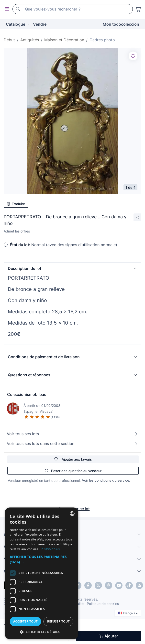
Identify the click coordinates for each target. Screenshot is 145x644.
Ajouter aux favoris (73, 459)
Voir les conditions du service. (106, 480)
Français (128, 613)
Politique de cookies (103, 604)
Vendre (40, 24)
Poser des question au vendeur (73, 471)
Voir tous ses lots (72, 434)
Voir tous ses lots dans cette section (72, 443)
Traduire (16, 204)
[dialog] (42, 573)
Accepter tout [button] (25, 621)
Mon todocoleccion (121, 24)
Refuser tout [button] (58, 621)
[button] (72, 268)
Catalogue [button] (16, 24)
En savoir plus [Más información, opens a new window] (50, 549)
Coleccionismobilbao (27, 394)
